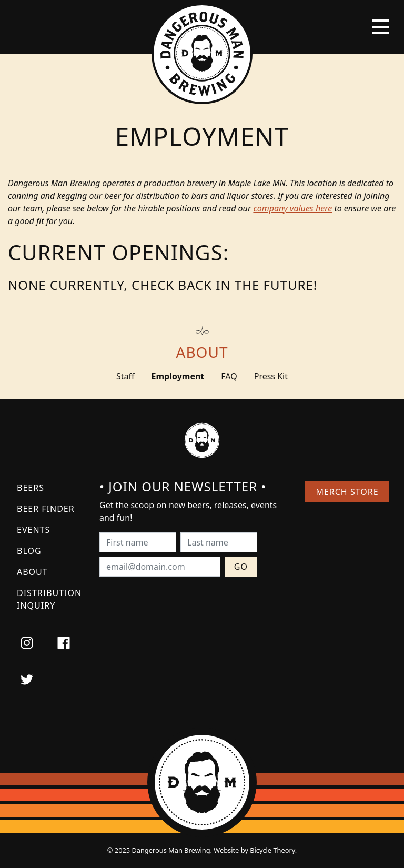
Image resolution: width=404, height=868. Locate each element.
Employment (178, 376)
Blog (29, 551)
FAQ (229, 376)
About (202, 352)
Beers (31, 488)
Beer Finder (46, 509)
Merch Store (347, 492)
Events (33, 530)
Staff (125, 376)
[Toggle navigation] (380, 27)
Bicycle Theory (272, 850)
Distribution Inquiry (49, 599)
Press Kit (271, 376)
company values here (292, 208)
